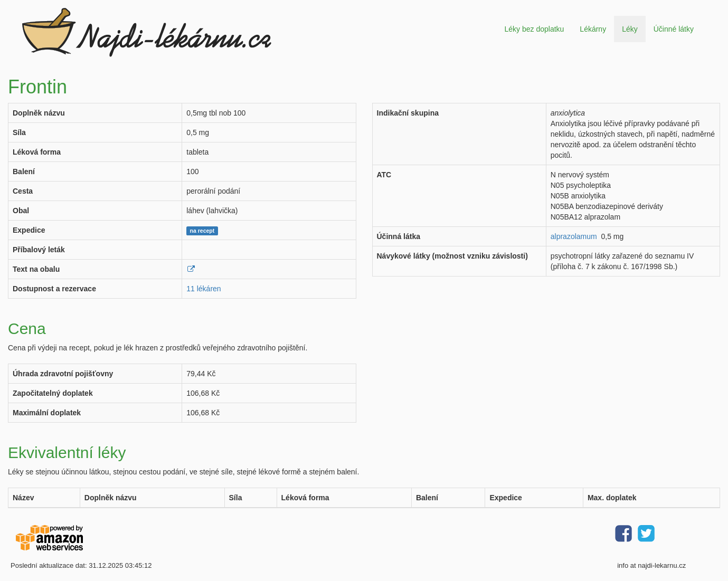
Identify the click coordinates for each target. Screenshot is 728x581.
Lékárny (593, 29)
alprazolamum (574, 236)
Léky (630, 29)
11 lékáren (204, 289)
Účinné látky (674, 29)
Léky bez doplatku (534, 29)
